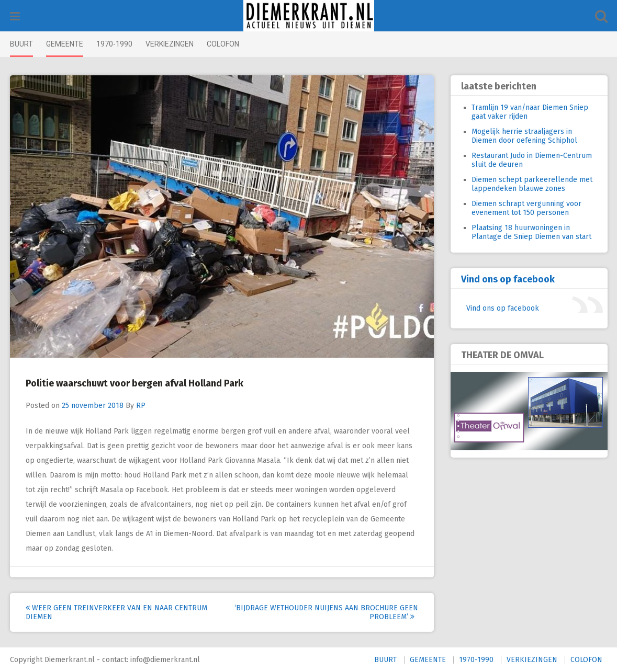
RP (141, 406)
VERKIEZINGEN (170, 44)
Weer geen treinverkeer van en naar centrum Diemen (116, 612)
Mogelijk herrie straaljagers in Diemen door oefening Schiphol (524, 136)
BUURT (21, 44)
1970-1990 (114, 44)
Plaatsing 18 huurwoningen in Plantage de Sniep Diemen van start (531, 232)
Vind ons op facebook (508, 279)
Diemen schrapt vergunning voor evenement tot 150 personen (526, 208)
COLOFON (223, 44)
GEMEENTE (65, 44)
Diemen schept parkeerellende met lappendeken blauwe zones (532, 184)
